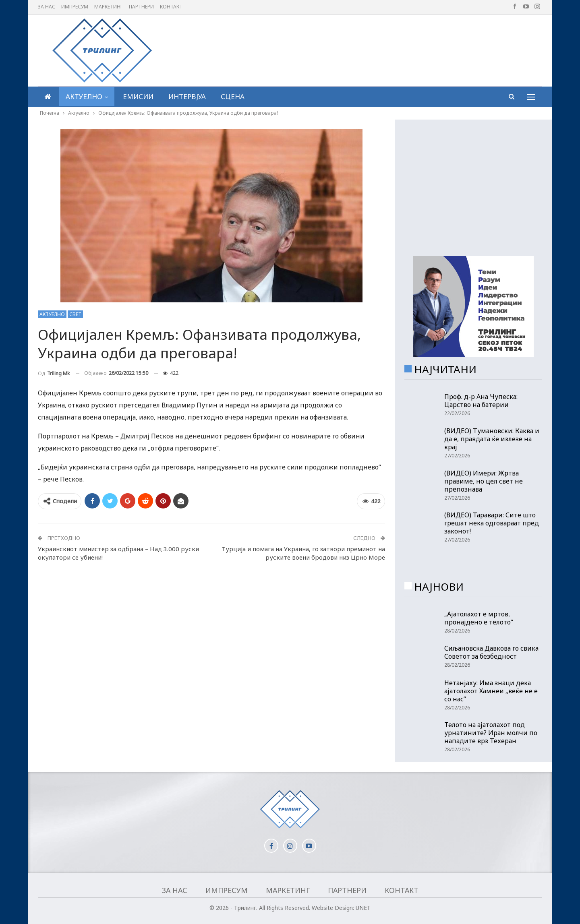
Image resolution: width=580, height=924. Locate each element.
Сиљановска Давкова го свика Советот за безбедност (491, 652)
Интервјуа (187, 96)
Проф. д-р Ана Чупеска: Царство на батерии (481, 401)
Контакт (171, 7)
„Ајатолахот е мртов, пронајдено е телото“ (479, 618)
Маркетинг (109, 7)
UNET (363, 908)
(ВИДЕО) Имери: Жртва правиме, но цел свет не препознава (484, 481)
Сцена (233, 96)
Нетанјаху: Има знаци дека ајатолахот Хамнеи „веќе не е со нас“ (491, 691)
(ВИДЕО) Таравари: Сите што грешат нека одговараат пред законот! (492, 523)
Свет (75, 314)
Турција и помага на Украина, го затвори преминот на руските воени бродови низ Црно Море (303, 553)
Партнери (141, 7)
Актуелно (84, 96)
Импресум (75, 7)
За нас (47, 7)
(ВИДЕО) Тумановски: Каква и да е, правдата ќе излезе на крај (492, 439)
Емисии (138, 96)
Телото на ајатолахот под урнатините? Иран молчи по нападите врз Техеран (491, 733)
